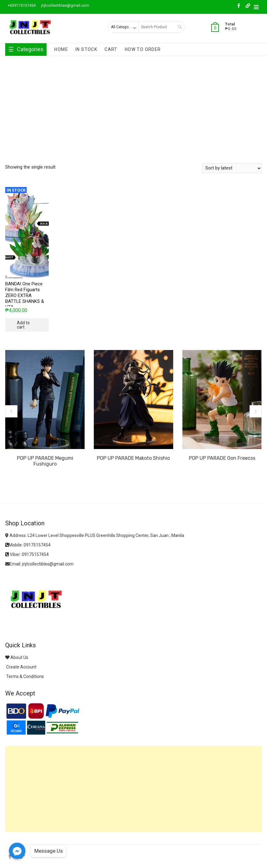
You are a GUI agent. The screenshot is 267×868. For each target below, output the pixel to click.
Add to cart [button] (23, 325)
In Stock (86, 49)
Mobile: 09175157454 (28, 545)
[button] (11, 411)
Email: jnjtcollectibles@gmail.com (39, 564)
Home (61, 49)
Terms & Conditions (25, 676)
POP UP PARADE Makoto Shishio (133, 458)
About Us (17, 657)
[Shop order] (232, 168)
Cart (111, 49)
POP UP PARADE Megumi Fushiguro (45, 461)
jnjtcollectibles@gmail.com (65, 5)
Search (178, 27)
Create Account (21, 667)
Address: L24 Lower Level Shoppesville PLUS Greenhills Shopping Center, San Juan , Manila (95, 535)
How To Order (143, 49)
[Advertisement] (133, 102)
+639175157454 (21, 5)
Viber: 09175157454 (27, 554)
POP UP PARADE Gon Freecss (222, 458)
